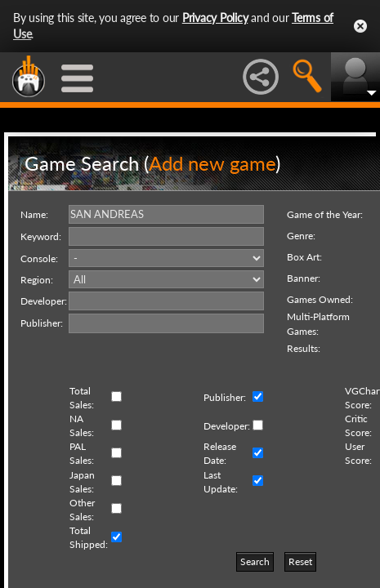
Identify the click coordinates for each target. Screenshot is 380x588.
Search (255, 561)
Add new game (212, 163)
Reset (300, 561)
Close (360, 26)
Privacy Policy (215, 18)
